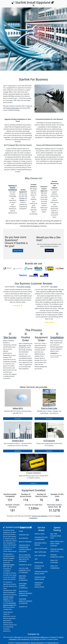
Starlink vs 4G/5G (25, 565)
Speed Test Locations (54, 561)
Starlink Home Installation (40, 578)
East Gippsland (40, 556)
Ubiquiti (22, 200)
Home (21, 531)
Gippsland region (9, 565)
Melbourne (39, 563)
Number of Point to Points (41, 495)
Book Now (49, 250)
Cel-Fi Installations (24, 639)
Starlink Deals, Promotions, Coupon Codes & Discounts (25, 548)
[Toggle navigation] (33, 6)
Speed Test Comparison (55, 567)
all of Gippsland (35, 637)
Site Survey (10, 337)
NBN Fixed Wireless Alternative (23, 578)
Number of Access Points (26, 495)
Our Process (24, 538)
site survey (22, 346)
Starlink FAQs (24, 535)
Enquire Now (18, 251)
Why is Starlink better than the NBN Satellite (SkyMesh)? (25, 558)
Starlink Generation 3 (38, 643)
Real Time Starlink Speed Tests (56, 536)
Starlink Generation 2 (23, 643)
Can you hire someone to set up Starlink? (25, 570)
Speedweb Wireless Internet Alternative (26, 601)
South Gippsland (41, 549)
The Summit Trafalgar (24, 287)
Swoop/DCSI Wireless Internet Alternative (26, 593)
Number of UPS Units (57, 495)
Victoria (53, 637)
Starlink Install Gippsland (33, 2)
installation (54, 353)
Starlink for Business (39, 567)
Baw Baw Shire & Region (41, 544)
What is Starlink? (25, 542)
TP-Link (22, 198)
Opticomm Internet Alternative (23, 586)
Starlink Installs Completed (10, 495)
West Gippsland (40, 552)
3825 (36, 559)
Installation (57, 337)
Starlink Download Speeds (57, 556)
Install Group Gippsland (40, 516)
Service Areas (40, 534)
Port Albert (54, 287)
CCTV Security (35, 639)
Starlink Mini (52, 643)
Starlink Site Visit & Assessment (41, 538)
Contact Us (33, 483)
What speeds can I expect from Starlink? (57, 544)
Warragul (17, 637)
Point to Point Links (13, 108)
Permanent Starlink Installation (39, 585)
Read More (18, 419)
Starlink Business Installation (41, 573)
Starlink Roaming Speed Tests (57, 550)
